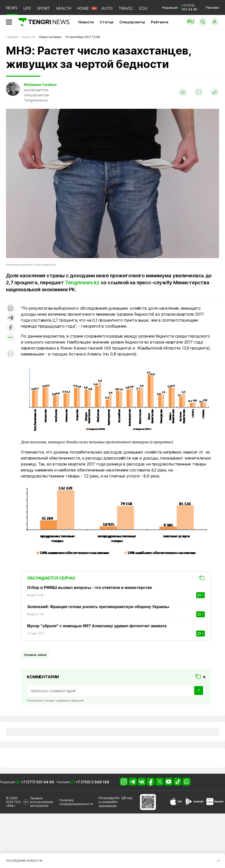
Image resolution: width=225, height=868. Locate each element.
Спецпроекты (132, 22)
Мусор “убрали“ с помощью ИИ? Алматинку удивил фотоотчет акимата (97, 626)
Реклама (212, 8)
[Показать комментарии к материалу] (10, 354)
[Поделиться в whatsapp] (10, 309)
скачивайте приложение (108, 804)
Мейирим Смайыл (40, 85)
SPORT (44, 8)
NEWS (12, 8)
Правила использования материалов (42, 802)
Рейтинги (160, 22)
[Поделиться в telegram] (10, 318)
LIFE (27, 8)
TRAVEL (126, 8)
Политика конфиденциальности (76, 802)
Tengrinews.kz (82, 283)
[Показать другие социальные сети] (10, 338)
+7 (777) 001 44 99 (38, 782)
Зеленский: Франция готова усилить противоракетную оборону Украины (98, 607)
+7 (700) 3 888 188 (92, 782)
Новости (86, 22)
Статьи (107, 22)
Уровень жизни (35, 655)
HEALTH (64, 8)
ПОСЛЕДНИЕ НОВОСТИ (24, 861)
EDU (143, 8)
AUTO (107, 8)
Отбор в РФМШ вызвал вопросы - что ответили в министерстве (90, 588)
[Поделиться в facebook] (10, 328)
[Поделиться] (215, 92)
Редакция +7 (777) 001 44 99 (180, 7)
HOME (83, 8)
